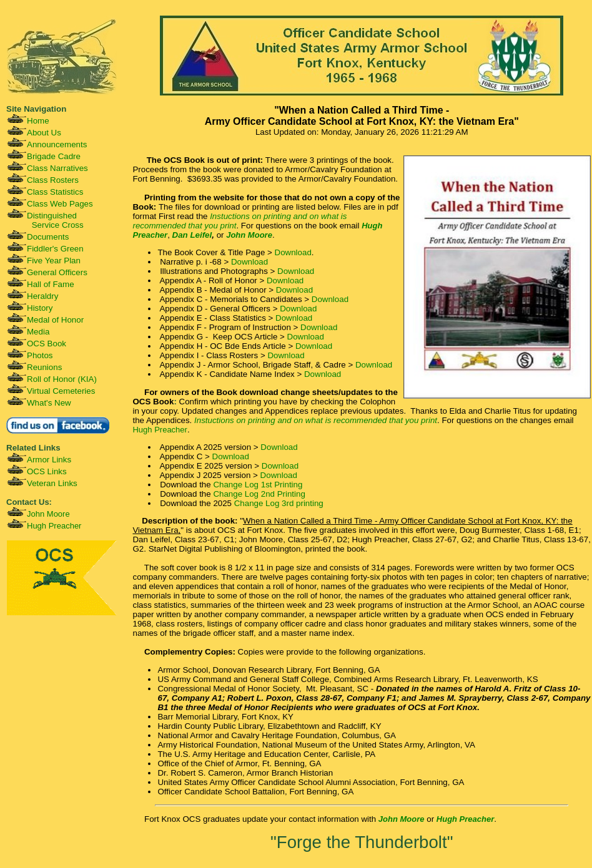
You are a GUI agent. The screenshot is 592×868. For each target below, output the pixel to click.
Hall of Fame (51, 284)
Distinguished (52, 216)
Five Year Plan (54, 261)
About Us (44, 133)
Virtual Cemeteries (61, 391)
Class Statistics (55, 192)
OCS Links (47, 471)
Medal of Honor (55, 320)
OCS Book (47, 344)
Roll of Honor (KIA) (62, 379)
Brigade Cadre (54, 156)
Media (38, 332)
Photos (40, 355)
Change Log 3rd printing (279, 503)
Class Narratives (57, 168)
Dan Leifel (192, 235)
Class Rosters (53, 180)
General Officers (57, 272)
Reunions (44, 367)
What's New (49, 403)
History (40, 308)
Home (38, 121)
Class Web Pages (60, 204)
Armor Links (49, 460)
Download (293, 252)
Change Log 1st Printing (258, 485)
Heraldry (42, 296)
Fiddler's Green (55, 249)
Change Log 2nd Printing (259, 494)
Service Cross (58, 225)
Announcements (57, 144)
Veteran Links (52, 483)
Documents (48, 237)
